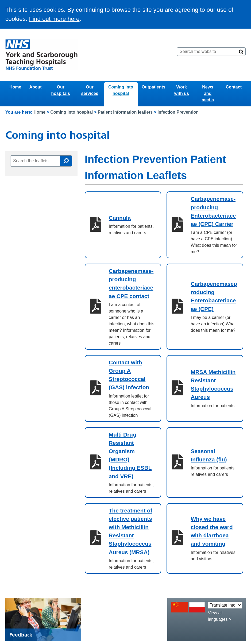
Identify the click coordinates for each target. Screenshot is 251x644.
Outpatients (154, 87)
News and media (208, 93)
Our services (90, 90)
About (35, 87)
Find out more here (54, 19)
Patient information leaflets (125, 112)
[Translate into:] (225, 605)
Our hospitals (61, 90)
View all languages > (220, 616)
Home (15, 87)
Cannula (120, 218)
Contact (234, 87)
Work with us (182, 90)
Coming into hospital (121, 90)
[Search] (241, 52)
